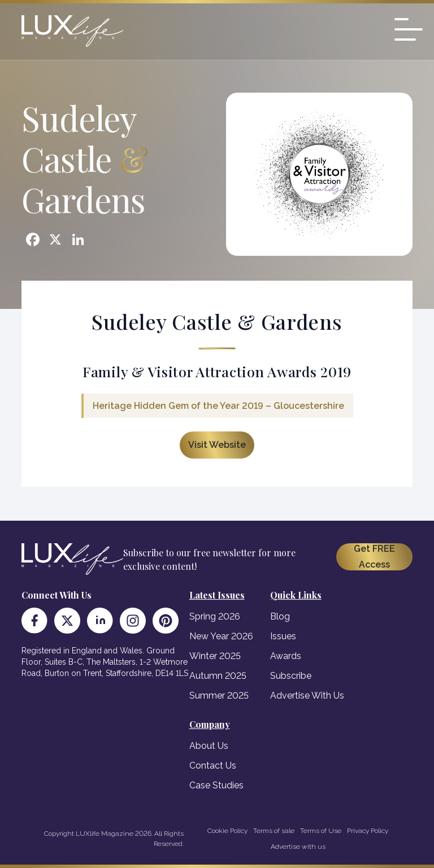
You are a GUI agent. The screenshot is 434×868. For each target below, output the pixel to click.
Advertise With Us (307, 695)
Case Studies (216, 785)
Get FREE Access (374, 557)
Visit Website (217, 445)
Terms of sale (274, 831)
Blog (280, 616)
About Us (209, 746)
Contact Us (213, 766)
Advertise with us (298, 847)
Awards (286, 656)
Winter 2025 (215, 656)
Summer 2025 (219, 695)
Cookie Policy (227, 831)
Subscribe (291, 676)
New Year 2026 (221, 636)
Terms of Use (321, 831)
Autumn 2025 (218, 676)
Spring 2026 (215, 616)
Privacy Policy (368, 831)
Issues (283, 636)
